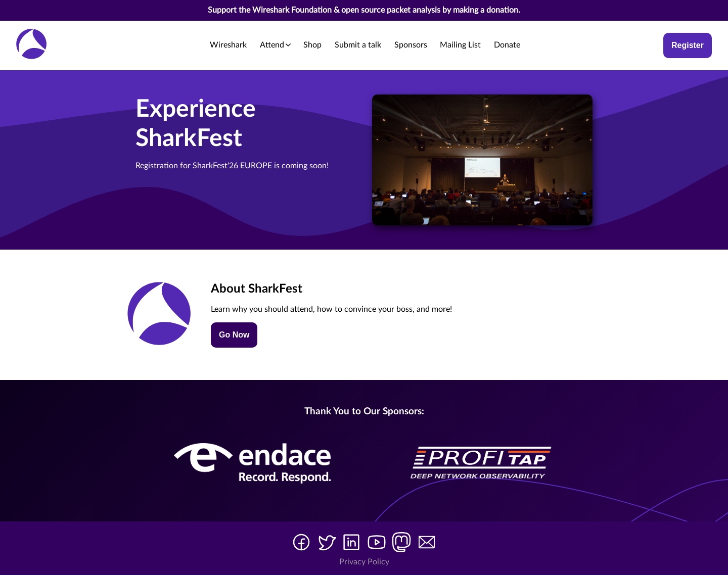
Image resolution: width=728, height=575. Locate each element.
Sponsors (411, 45)
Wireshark (228, 45)
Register (688, 45)
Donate (507, 45)
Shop (312, 45)
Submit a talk (358, 45)
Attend (275, 45)
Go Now (234, 335)
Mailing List (460, 45)
